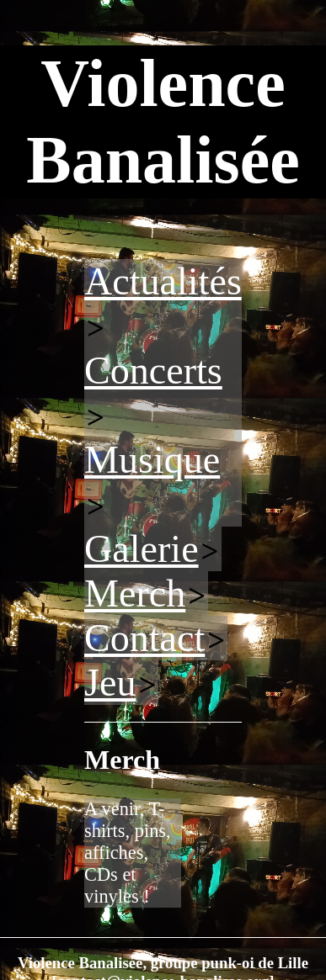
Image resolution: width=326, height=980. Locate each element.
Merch (135, 593)
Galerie (142, 549)
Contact (144, 638)
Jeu (110, 683)
